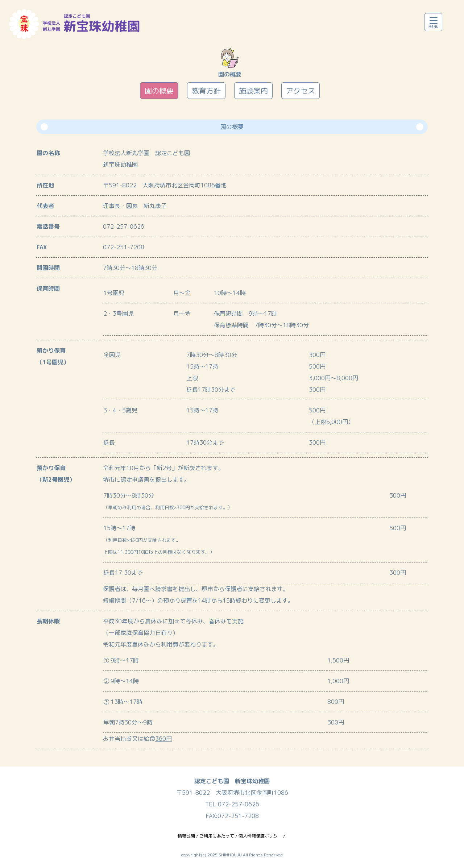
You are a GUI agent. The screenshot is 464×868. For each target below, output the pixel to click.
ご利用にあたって (217, 836)
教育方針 (206, 91)
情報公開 (186, 836)
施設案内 (253, 91)
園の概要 (159, 91)
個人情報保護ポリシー (260, 836)
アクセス (301, 91)
